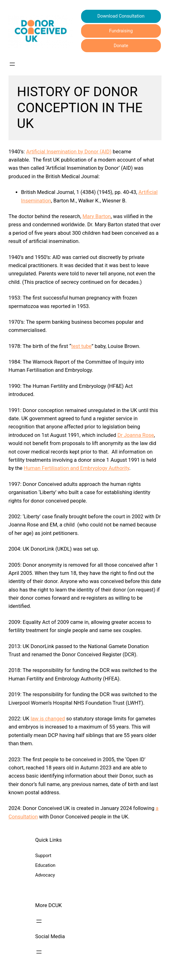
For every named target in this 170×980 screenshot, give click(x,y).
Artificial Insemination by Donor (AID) (69, 152)
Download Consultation (121, 16)
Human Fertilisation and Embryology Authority (76, 468)
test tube (82, 346)
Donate (121, 46)
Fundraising (121, 31)
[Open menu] (12, 64)
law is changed (48, 719)
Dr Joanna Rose (136, 435)
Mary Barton (96, 216)
